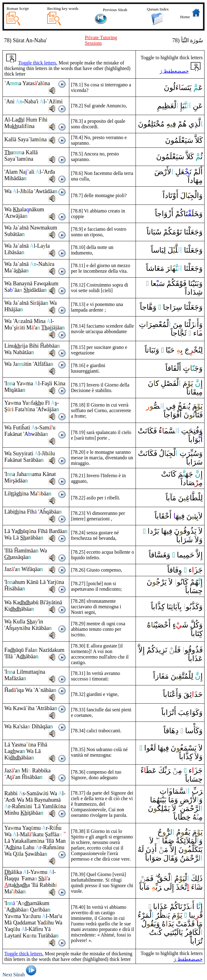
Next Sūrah (20, 975)
